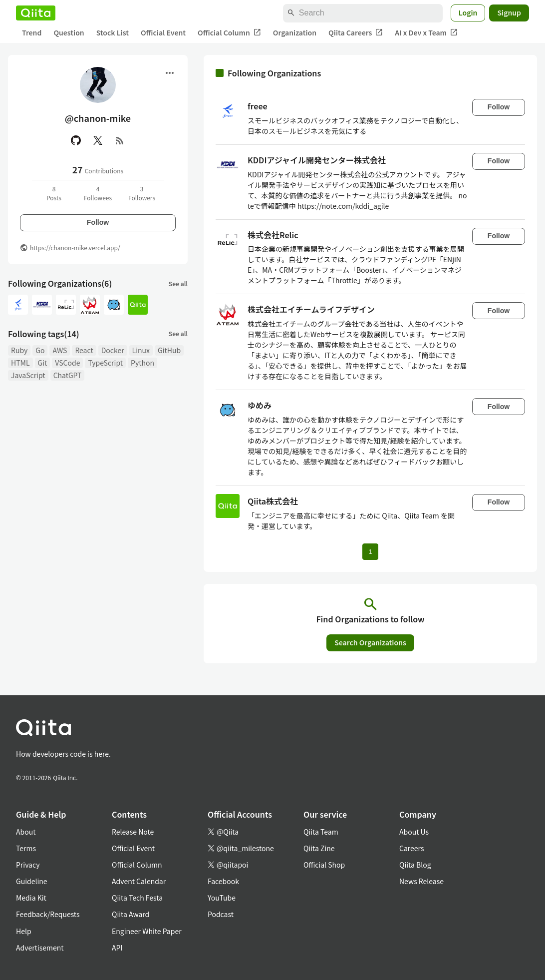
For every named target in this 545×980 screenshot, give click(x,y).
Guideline (32, 881)
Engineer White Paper (147, 931)
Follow (98, 222)
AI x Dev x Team (426, 33)
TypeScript (105, 363)
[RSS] (120, 140)
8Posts (54, 193)
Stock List (113, 32)
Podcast (221, 914)
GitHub (169, 350)
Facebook (223, 881)
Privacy (28, 865)
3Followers (142, 193)
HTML (20, 363)
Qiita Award (131, 914)
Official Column (229, 33)
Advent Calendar (139, 881)
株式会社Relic (273, 235)
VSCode (67, 363)
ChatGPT (68, 375)
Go (40, 350)
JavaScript (28, 375)
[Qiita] (36, 13)
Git (43, 363)
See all (178, 283)
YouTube (222, 898)
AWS (60, 350)
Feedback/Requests (48, 914)
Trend (32, 32)
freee (258, 106)
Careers (411, 848)
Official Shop (324, 865)
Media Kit (31, 898)
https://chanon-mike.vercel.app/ (75, 247)
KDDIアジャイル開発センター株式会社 (317, 160)
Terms (26, 848)
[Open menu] (170, 73)
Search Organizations (370, 642)
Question (69, 32)
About (26, 832)
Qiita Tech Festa (137, 898)
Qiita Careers (356, 33)
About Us (414, 832)
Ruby (19, 350)
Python (142, 363)
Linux (141, 350)
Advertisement (40, 948)
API (117, 948)
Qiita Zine (319, 848)
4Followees (98, 193)
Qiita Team (321, 832)
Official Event (163, 32)
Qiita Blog (415, 865)
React (84, 350)
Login (468, 12)
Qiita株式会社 (273, 501)
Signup (509, 12)
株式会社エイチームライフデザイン (311, 309)
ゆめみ (260, 405)
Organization (295, 32)
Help (24, 931)
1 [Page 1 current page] (370, 552)
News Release (421, 881)
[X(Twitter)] (98, 140)
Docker (113, 350)
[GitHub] (76, 140)
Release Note (133, 832)
